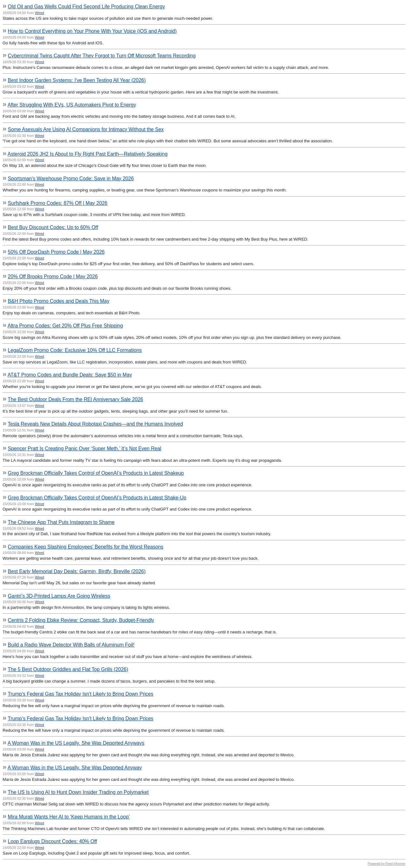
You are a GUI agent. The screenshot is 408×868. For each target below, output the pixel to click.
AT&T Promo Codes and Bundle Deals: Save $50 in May (70, 375)
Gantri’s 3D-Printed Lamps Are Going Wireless (59, 596)
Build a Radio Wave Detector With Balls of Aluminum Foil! (71, 645)
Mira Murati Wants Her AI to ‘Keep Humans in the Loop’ (69, 817)
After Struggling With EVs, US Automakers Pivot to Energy (72, 105)
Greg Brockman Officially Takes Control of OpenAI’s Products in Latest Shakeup (96, 473)
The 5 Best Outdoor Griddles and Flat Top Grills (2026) (68, 669)
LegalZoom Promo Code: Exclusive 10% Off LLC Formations (75, 350)
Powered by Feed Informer (387, 864)
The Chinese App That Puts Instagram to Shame (61, 522)
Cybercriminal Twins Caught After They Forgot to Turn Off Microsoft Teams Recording (102, 56)
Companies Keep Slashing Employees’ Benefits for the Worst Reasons (86, 547)
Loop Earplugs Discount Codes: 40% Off (53, 841)
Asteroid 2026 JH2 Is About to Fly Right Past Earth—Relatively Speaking (88, 154)
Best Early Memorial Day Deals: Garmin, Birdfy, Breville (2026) (77, 571)
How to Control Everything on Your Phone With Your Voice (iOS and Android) (92, 31)
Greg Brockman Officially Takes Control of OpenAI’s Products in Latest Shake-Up (97, 498)
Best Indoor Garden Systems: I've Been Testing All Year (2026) (77, 80)
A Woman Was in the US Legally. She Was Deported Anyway (75, 768)
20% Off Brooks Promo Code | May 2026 (53, 277)
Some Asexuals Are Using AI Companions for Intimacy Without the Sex (86, 129)
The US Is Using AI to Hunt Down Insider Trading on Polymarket (78, 792)
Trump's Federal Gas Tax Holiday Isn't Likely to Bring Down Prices (80, 694)
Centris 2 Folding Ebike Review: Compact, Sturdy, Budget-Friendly (81, 620)
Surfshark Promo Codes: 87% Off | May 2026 (58, 203)
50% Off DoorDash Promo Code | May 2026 (56, 252)
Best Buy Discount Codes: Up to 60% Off (53, 227)
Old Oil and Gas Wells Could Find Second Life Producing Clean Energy (87, 7)
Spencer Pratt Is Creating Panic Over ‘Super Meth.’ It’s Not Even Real (85, 449)
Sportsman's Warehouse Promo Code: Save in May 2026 (71, 179)
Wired (40, 13)
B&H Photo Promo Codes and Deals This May (59, 301)
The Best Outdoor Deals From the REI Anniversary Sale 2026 (75, 399)
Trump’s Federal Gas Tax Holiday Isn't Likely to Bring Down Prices (80, 718)
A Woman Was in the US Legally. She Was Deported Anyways (76, 743)
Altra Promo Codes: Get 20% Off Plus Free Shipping (65, 326)
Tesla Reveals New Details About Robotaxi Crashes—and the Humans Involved (95, 424)
